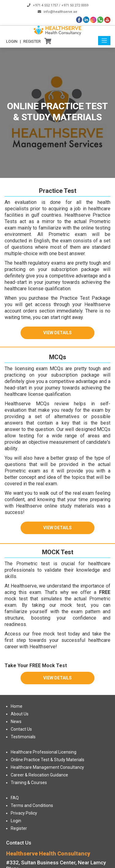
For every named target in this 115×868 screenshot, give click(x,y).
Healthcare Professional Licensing (44, 752)
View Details (57, 333)
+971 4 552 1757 (45, 5)
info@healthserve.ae (60, 12)
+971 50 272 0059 (75, 5)
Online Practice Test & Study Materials (48, 760)
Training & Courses (29, 783)
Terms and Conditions (32, 805)
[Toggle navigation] (104, 41)
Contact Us (21, 729)
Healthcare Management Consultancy (47, 767)
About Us (20, 714)
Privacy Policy (24, 813)
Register (32, 41)
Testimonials (23, 737)
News (16, 722)
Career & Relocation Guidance (39, 775)
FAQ (15, 798)
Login (12, 41)
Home (17, 706)
